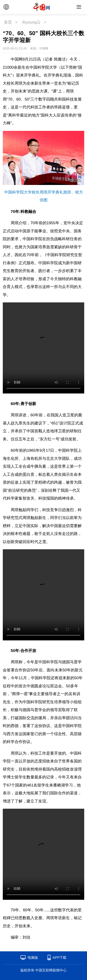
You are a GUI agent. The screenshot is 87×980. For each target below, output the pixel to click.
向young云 (31, 22)
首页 (8, 22)
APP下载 (59, 957)
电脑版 (33, 957)
